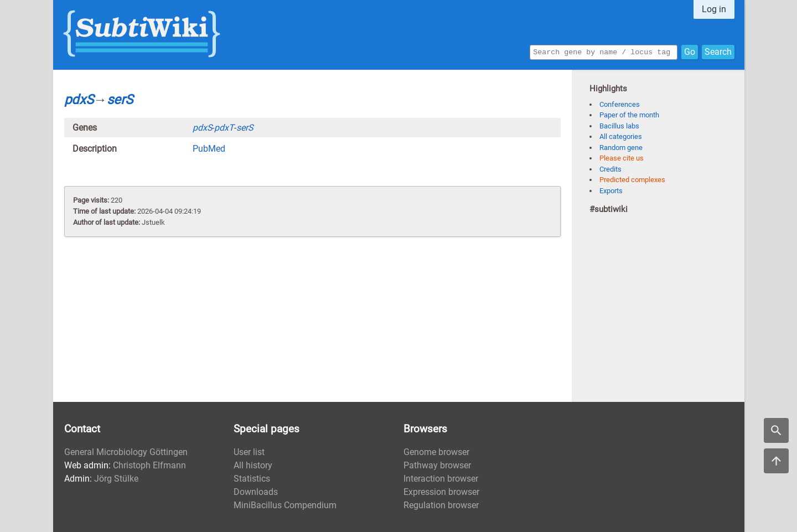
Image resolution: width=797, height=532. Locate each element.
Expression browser (441, 492)
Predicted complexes (632, 180)
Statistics (252, 479)
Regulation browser (441, 505)
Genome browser (436, 452)
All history (253, 465)
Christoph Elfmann (149, 465)
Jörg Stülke (116, 479)
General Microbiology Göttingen (126, 452)
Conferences (620, 104)
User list (249, 452)
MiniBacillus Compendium (285, 505)
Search (718, 51)
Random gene (621, 148)
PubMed (209, 149)
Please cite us (622, 158)
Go (690, 51)
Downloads (256, 492)
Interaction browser (441, 479)
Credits (610, 169)
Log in (714, 9)
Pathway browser (437, 465)
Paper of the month (629, 115)
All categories (621, 136)
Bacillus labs (619, 126)
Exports (611, 191)
